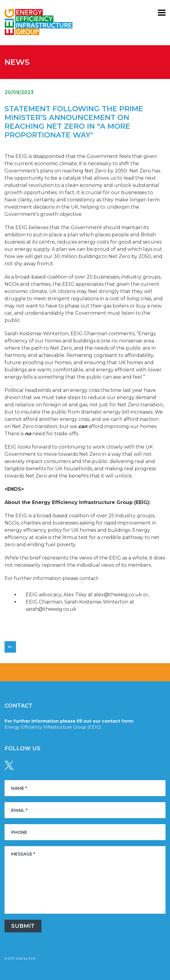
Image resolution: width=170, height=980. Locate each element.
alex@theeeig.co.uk (118, 595)
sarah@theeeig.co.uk (51, 609)
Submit (23, 926)
